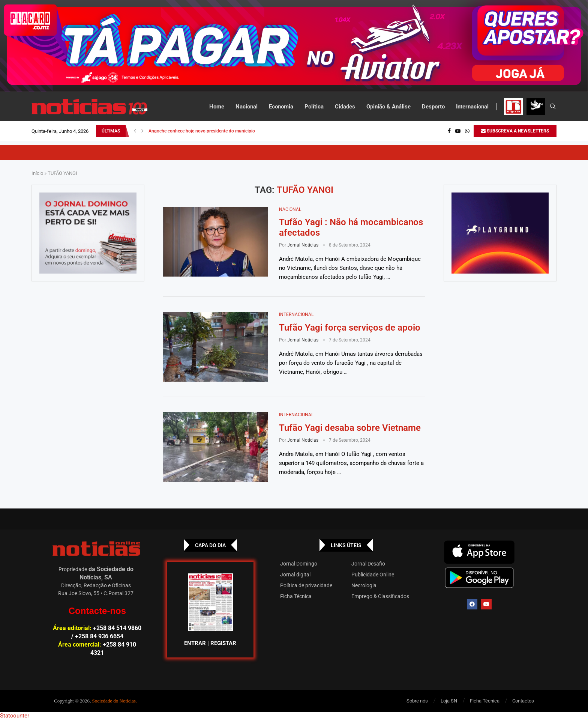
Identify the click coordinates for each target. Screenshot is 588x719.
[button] (135, 131)
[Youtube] (458, 131)
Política (314, 107)
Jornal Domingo (299, 564)
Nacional (247, 107)
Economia (281, 107)
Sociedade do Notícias (114, 701)
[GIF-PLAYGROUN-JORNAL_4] (500, 233)
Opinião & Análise (388, 107)
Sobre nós (417, 701)
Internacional (472, 107)
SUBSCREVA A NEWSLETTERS (515, 131)
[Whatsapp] (467, 131)
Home (217, 107)
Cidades (345, 107)
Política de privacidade (306, 585)
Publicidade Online (373, 575)
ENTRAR (195, 643)
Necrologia (364, 585)
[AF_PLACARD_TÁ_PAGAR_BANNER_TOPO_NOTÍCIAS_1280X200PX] (294, 46)
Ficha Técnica (296, 596)
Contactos (523, 701)
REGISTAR (223, 643)
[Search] (553, 107)
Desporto (433, 107)
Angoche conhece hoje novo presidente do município (202, 131)
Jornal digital (295, 575)
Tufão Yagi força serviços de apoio (350, 328)
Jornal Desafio (368, 564)
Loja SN (449, 701)
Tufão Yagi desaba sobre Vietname (350, 428)
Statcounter (15, 716)
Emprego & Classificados (380, 596)
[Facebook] (449, 131)
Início (37, 173)
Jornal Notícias (303, 245)
